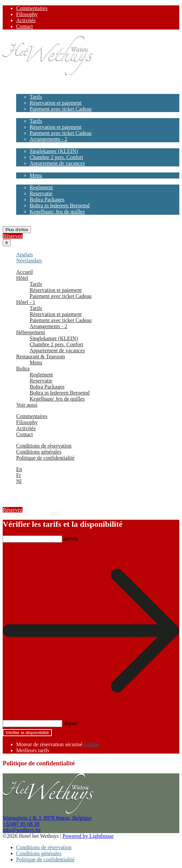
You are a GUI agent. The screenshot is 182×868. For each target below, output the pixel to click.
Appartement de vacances (57, 163)
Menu (36, 175)
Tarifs (36, 97)
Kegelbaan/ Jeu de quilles (57, 212)
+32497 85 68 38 (21, 824)
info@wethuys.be (22, 830)
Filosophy (27, 14)
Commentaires (32, 8)
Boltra (23, 181)
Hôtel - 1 (26, 115)
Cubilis (92, 744)
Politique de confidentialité (45, 458)
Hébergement (31, 145)
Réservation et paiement (56, 103)
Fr (19, 475)
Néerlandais (29, 261)
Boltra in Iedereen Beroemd (60, 206)
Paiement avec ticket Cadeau (61, 109)
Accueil (25, 85)
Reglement (41, 187)
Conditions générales (39, 452)
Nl (19, 481)
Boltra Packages (47, 199)
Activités (26, 20)
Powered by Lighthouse (88, 836)
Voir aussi (27, 218)
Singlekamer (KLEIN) (54, 151)
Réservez (13, 236)
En (19, 469)
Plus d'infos (17, 230)
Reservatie (41, 193)
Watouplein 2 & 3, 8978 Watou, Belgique (47, 818)
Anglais (25, 254)
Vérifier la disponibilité (27, 733)
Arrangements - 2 (48, 139)
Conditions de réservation (44, 446)
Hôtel (22, 91)
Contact (25, 26)
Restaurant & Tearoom (41, 169)
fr (7, 243)
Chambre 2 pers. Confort (56, 157)
